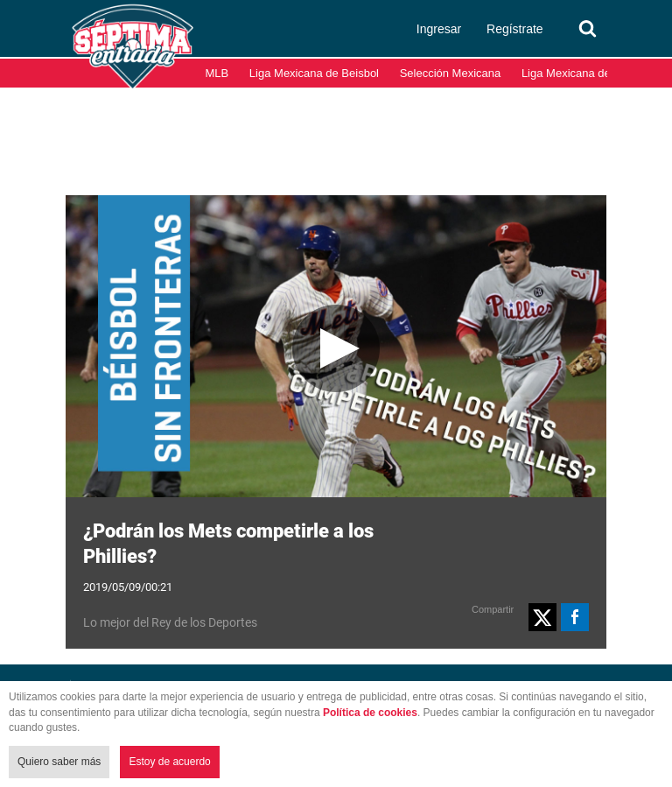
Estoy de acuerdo (169, 762)
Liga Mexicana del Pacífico (589, 73)
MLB (217, 73)
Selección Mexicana (451, 73)
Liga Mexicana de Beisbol (314, 73)
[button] (542, 617)
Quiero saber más (59, 762)
